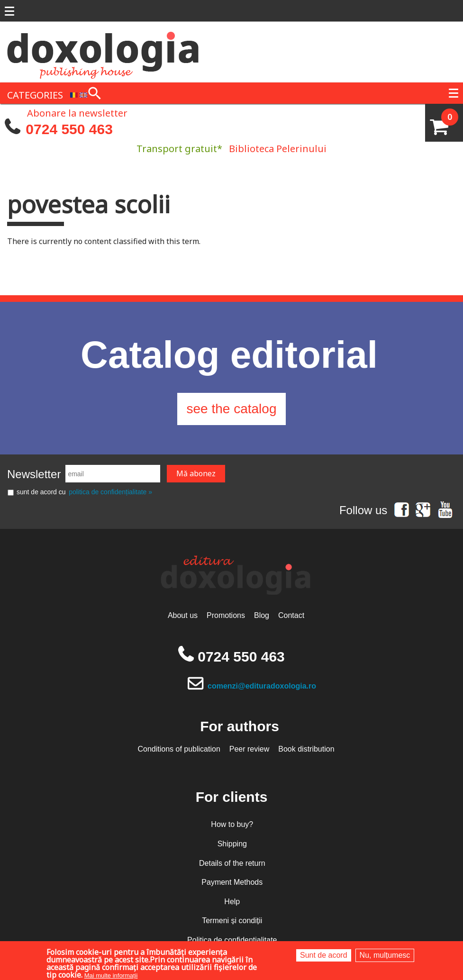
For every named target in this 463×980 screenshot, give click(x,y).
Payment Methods (232, 882)
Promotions (226, 615)
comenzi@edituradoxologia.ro (262, 686)
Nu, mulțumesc (385, 955)
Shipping (232, 844)
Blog (262, 615)
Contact (291, 615)
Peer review (249, 749)
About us (183, 615)
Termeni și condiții (232, 921)
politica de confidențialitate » (110, 492)
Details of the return (232, 863)
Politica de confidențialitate (232, 940)
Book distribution (306, 749)
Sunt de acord (324, 955)
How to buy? (232, 824)
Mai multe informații (111, 975)
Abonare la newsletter (77, 112)
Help (232, 902)
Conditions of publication (179, 749)
